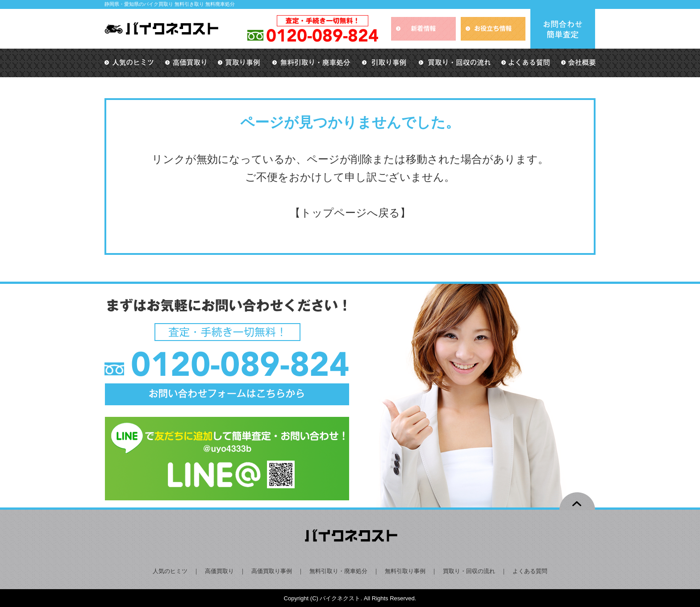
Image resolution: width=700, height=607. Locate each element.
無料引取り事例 (405, 571)
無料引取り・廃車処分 (338, 571)
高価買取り (219, 571)
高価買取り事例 (272, 571)
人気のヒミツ (170, 571)
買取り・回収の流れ (469, 571)
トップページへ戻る (350, 213)
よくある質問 (530, 571)
